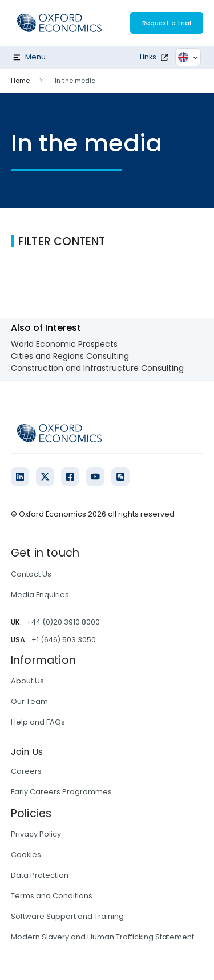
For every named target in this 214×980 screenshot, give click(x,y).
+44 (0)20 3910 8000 (63, 622)
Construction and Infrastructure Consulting (97, 368)
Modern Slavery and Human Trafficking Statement (102, 937)
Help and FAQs (38, 722)
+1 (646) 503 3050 (64, 640)
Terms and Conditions (52, 896)
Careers (26, 771)
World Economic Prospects (64, 344)
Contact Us (31, 574)
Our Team (29, 701)
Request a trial (167, 23)
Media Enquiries (40, 595)
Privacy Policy (36, 834)
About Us (27, 681)
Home (20, 81)
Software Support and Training (67, 916)
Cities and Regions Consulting (70, 356)
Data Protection (40, 875)
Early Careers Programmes (61, 792)
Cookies (26, 855)
